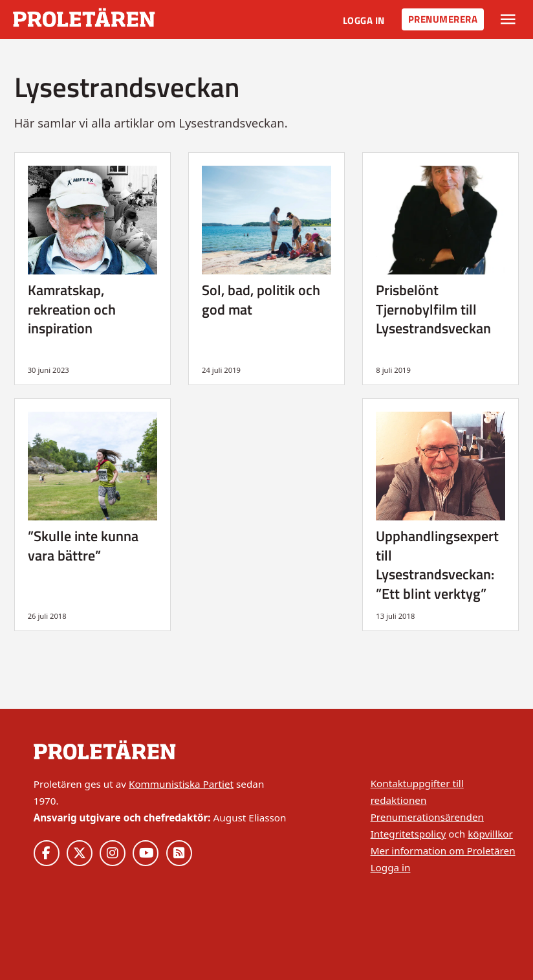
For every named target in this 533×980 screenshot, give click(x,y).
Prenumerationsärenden (427, 817)
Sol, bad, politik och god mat (261, 299)
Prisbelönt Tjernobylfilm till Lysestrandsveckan (433, 309)
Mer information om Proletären (443, 851)
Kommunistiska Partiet (181, 784)
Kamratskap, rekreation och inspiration (72, 309)
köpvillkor (490, 834)
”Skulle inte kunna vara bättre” (83, 545)
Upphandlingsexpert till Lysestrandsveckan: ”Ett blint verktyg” (437, 564)
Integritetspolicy (408, 834)
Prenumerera (443, 19)
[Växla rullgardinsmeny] (508, 19)
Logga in (364, 20)
